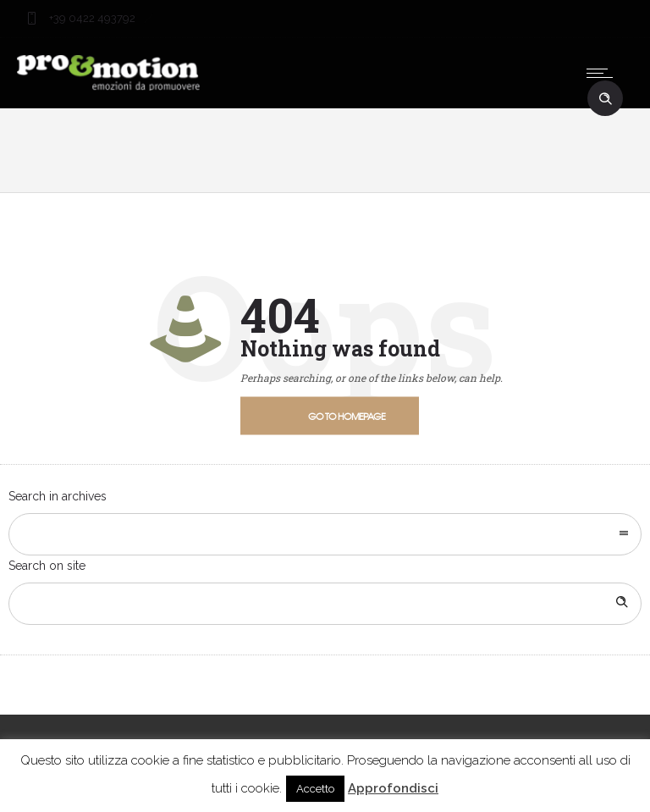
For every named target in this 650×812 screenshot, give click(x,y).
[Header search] (605, 99)
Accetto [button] (315, 789)
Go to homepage (347, 415)
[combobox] (325, 534)
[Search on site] (325, 604)
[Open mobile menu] (603, 73)
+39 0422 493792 (91, 18)
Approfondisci (393, 788)
